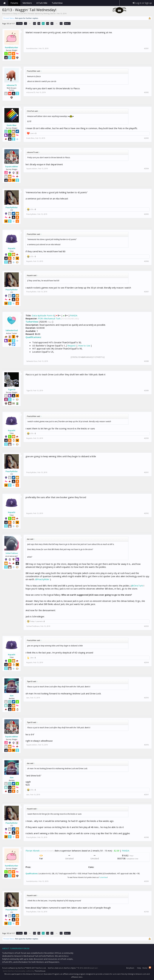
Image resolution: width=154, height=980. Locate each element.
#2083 (146, 138)
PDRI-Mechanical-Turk (49, 318)
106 (48, 23)
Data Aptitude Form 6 (43, 315)
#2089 (146, 391)
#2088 (146, 361)
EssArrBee (12, 125)
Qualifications (33, 337)
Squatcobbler (12, 166)
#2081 (146, 48)
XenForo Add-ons (55, 968)
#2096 (146, 745)
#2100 (146, 912)
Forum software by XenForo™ (24, 968)
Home (5, 3)
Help (139, 968)
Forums (14, 3)
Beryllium (130, 968)
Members (27, 3)
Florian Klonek (33, 851)
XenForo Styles (70, 968)
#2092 (146, 513)
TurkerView (32, 322)
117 (61, 23)
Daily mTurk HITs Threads (24, 13)
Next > (67, 23)
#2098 (146, 837)
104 (39, 23)
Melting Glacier (50, 13)
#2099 (146, 881)
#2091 (146, 472)
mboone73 (12, 85)
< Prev (19, 23)
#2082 (146, 92)
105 (43, 23)
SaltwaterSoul (12, 330)
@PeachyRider (42, 579)
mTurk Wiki (42, 3)
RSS (150, 968)
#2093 (146, 626)
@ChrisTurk (137, 586)
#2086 (146, 261)
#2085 (146, 214)
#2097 (146, 795)
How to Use (84, 346)
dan (12, 696)
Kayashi (12, 248)
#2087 (146, 292)
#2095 (146, 698)
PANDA (74, 315)
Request (72, 346)
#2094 (146, 662)
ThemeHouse (40, 971)
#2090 (146, 438)
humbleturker (12, 47)
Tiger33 (12, 389)
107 (52, 23)
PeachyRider (12, 207)
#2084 (146, 169)
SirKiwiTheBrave (12, 553)
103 (35, 23)
